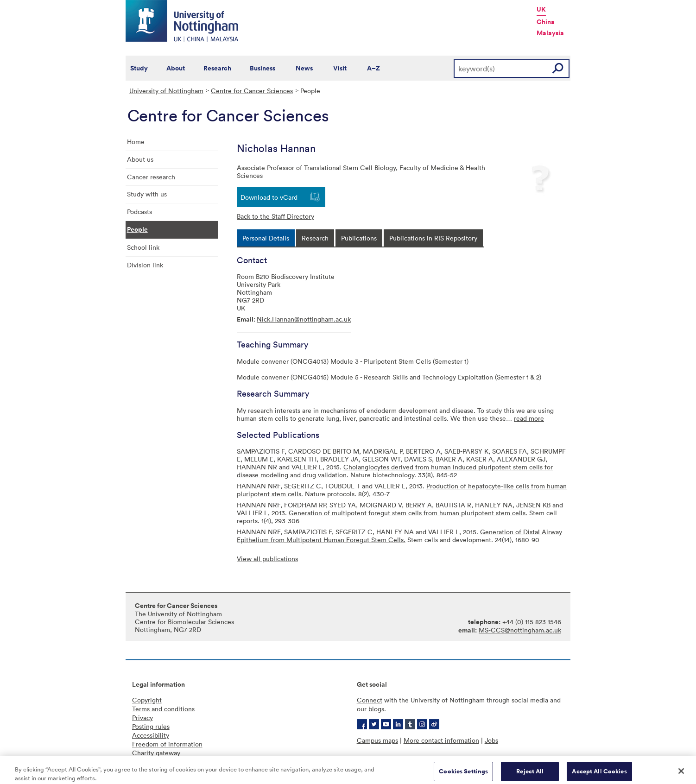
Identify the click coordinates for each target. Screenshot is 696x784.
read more (529, 418)
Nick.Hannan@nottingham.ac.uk (304, 319)
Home (136, 142)
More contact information (441, 740)
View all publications (267, 559)
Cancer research (151, 177)
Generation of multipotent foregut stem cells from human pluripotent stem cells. (408, 513)
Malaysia (550, 33)
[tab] (266, 238)
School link (143, 247)
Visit (340, 68)
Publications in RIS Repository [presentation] (433, 238)
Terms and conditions (163, 709)
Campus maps (377, 740)
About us (140, 159)
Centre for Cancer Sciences (252, 91)
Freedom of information (167, 744)
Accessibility (151, 735)
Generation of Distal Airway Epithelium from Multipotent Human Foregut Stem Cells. (399, 536)
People (137, 229)
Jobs (491, 740)
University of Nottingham (166, 91)
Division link (145, 265)
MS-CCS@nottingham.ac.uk (520, 630)
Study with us (147, 194)
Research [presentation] (315, 238)
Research (217, 68)
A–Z (373, 68)
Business (263, 68)
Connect (370, 700)
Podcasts (139, 212)
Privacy (142, 718)
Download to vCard (269, 197)
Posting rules (151, 726)
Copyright (147, 700)
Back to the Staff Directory (275, 216)
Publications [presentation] (359, 238)
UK (541, 9)
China (546, 22)
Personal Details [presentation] (266, 238)
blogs (376, 709)
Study (139, 68)
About (176, 68)
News (304, 68)
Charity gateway (156, 753)
